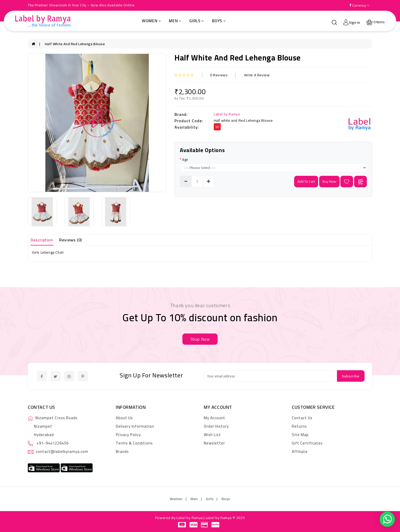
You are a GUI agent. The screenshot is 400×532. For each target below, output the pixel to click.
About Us (124, 418)
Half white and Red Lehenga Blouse (75, 44)
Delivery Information (135, 426)
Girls (197, 21)
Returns (299, 426)
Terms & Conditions (134, 443)
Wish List (212, 435)
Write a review (257, 75)
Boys (219, 21)
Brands (122, 451)
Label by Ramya (227, 114)
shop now (200, 339)
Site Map (300, 435)
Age (185, 159)
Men (175, 21)
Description (42, 240)
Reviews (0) (71, 240)
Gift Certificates (307, 443)
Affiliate (300, 451)
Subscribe (351, 376)
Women (151, 21)
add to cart (306, 181)
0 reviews (219, 75)
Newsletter (214, 443)
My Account (215, 418)
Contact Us (302, 418)
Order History (216, 426)
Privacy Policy (128, 435)
